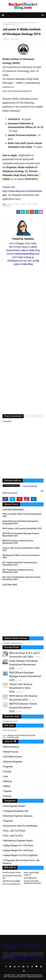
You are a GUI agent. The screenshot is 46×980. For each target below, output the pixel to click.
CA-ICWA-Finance (13, 757)
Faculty (7, 771)
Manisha (7, 39)
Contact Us (26, 947)
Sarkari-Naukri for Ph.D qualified (21, 855)
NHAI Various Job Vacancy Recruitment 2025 (22, 528)
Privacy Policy (30, 945)
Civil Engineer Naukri (14, 806)
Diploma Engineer (13, 762)
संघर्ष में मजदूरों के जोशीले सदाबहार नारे (31, 874)
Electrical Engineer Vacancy (18, 816)
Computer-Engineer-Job (16, 811)
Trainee (7, 796)
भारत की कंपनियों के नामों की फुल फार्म (12, 877)
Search (18, 947)
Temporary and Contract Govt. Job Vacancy (21, 862)
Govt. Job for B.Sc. (14, 836)
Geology (10, 204)
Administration (11, 747)
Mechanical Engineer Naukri (18, 841)
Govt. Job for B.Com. (15, 831)
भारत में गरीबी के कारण (30, 878)
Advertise (34, 947)
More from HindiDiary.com (11, 884)
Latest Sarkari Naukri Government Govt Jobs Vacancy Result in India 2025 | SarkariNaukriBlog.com (23, 976)
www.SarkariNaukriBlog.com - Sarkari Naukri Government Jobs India (23, 958)
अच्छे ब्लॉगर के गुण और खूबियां (11, 881)
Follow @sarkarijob (30, 486)
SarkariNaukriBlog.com (27, 254)
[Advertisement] (23, 343)
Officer (23, 204)
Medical (8, 781)
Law (6, 776)
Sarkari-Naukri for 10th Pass (18, 850)
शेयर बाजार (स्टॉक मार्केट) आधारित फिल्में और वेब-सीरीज (32, 882)
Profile (41, 947)
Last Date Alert (13, 737)
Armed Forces (11, 752)
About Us (11, 945)
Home (5, 945)
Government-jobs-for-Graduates (21, 826)
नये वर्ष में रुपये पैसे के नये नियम (12, 873)
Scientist (35, 204)
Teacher (8, 791)
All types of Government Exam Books (21, 735)
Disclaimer (20, 945)
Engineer (8, 767)
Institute (17, 204)
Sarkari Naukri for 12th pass (18, 845)
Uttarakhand (7, 206)
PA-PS (29, 204)
